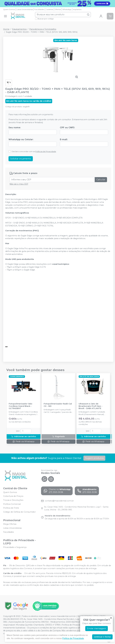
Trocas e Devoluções (13, 500)
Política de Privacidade (73, 638)
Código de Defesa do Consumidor (19, 512)
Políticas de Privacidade (46, 152)
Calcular (101, 180)
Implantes (77, 9)
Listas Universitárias (25, 9)
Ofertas (58, 9)
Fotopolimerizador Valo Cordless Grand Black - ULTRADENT (21, 406)
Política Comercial (12, 504)
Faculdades (39, 9)
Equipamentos (19, 29)
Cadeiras (50, 9)
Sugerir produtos (94, 458)
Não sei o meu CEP (19, 184)
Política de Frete (11, 508)
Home (6, 29)
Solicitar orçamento (21, 159)
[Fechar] (111, 618)
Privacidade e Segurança (15, 547)
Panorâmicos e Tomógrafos (43, 29)
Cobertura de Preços (13, 496)
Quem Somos (9, 9)
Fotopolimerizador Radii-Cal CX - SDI (58, 405)
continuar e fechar (102, 637)
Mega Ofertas (10, 524)
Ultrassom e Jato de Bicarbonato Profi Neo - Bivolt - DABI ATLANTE (90, 406)
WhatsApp (67, 9)
